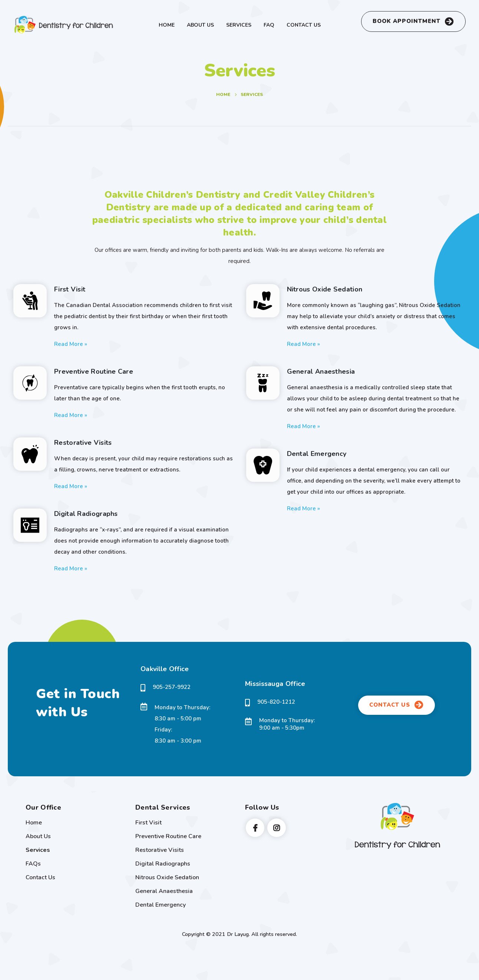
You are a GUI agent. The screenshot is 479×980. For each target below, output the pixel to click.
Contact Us (304, 25)
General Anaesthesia (164, 891)
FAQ (269, 25)
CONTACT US (397, 705)
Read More (71, 344)
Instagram (277, 828)
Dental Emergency (161, 905)
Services (239, 25)
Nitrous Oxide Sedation (167, 877)
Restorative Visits (160, 850)
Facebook (255, 828)
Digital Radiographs (163, 864)
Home (167, 25)
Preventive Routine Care (168, 836)
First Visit (148, 823)
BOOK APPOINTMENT (413, 21)
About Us (200, 25)
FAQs (33, 864)
